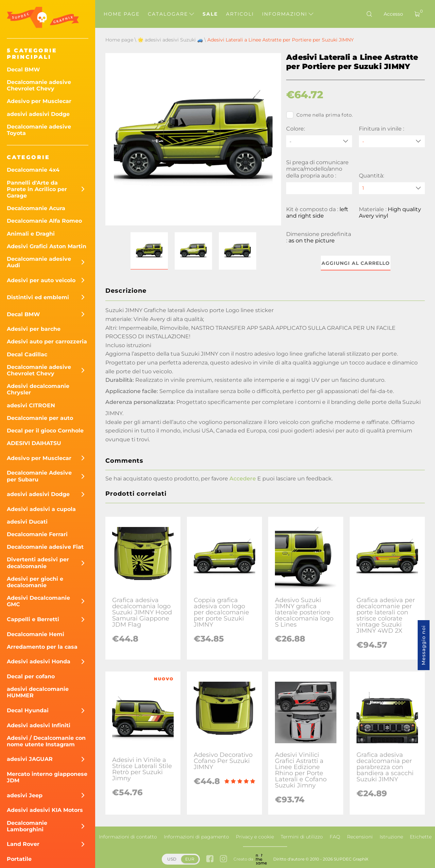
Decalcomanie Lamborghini (27, 826)
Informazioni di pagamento (196, 837)
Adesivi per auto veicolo (41, 280)
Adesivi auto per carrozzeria (47, 342)
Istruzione (391, 837)
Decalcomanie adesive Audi (39, 262)
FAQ (335, 837)
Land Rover (23, 844)
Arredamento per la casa (42, 647)
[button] (149, 251)
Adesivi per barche (34, 329)
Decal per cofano (31, 676)
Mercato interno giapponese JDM (47, 777)
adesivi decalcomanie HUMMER (38, 692)
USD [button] (172, 859)
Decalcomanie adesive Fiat (45, 547)
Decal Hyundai (28, 710)
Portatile (19, 859)
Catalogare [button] (171, 14)
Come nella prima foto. (320, 115)
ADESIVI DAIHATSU (34, 443)
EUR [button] (190, 859)
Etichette (421, 837)
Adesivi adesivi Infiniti (39, 725)
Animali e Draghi (31, 234)
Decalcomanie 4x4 (33, 170)
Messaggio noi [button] (423, 645)
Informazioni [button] (288, 14)
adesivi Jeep (25, 795)
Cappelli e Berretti (33, 619)
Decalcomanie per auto (40, 418)
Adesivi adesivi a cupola (41, 509)
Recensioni (360, 837)
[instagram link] (223, 859)
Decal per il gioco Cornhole (45, 431)
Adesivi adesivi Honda (39, 661)
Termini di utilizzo (302, 837)
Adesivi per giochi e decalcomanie (35, 582)
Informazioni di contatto (128, 837)
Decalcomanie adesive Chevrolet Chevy (39, 85)
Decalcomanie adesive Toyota (39, 130)
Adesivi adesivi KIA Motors (45, 810)
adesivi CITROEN (31, 405)
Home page (122, 14)
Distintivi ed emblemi (38, 297)
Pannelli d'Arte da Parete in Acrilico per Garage (37, 189)
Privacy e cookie (255, 837)
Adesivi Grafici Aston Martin (47, 246)
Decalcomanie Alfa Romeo (44, 221)
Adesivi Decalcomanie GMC (38, 601)
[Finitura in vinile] (392, 141)
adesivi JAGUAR (30, 759)
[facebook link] (210, 859)
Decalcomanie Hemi (36, 634)
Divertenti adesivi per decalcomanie (38, 563)
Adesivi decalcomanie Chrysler (38, 389)
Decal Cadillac (27, 354)
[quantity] (392, 188)
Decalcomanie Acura (36, 208)
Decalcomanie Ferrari (37, 534)
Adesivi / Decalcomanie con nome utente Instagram (46, 741)
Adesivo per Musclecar (39, 101)
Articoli (240, 14)
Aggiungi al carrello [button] (356, 263)
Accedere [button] (243, 479)
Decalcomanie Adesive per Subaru (39, 476)
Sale (210, 14)
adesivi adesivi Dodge (38, 114)
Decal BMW (23, 70)
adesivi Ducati (27, 522)
